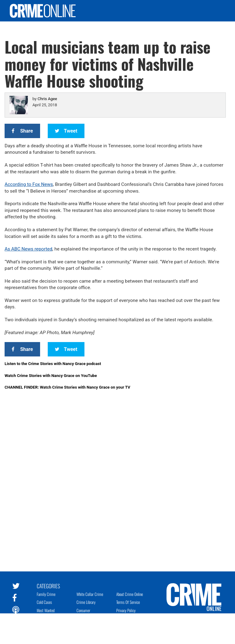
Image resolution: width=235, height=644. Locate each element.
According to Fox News (29, 184)
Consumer (83, 610)
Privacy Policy (126, 610)
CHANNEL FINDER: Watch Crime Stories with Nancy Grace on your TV (67, 387)
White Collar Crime (90, 594)
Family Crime (46, 594)
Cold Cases (44, 602)
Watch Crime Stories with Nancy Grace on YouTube (51, 376)
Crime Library (86, 602)
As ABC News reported (28, 249)
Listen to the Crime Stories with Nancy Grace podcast (53, 364)
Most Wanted (46, 610)
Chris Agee (47, 99)
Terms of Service (128, 602)
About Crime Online (130, 594)
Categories (48, 586)
